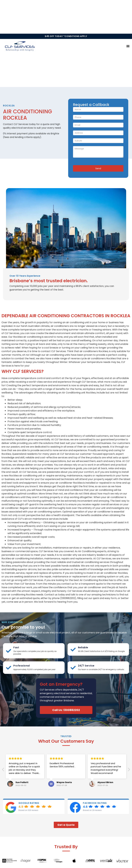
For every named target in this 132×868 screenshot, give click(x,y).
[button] (128, 46)
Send (98, 168)
